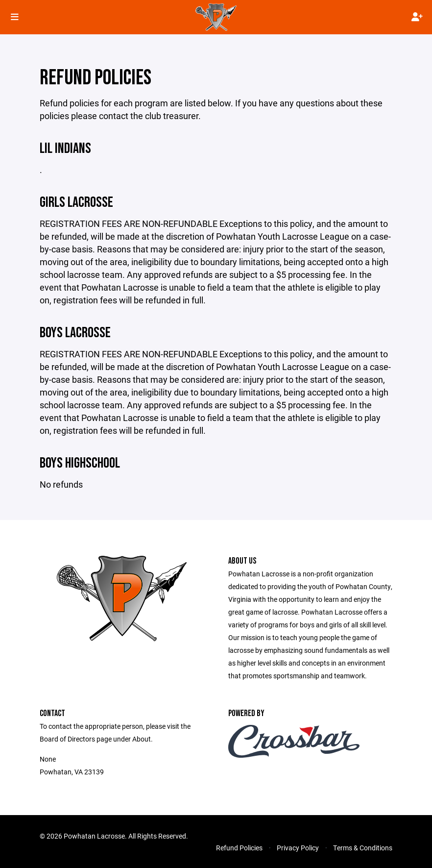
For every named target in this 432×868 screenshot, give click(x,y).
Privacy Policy (298, 848)
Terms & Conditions (363, 848)
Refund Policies (239, 848)
